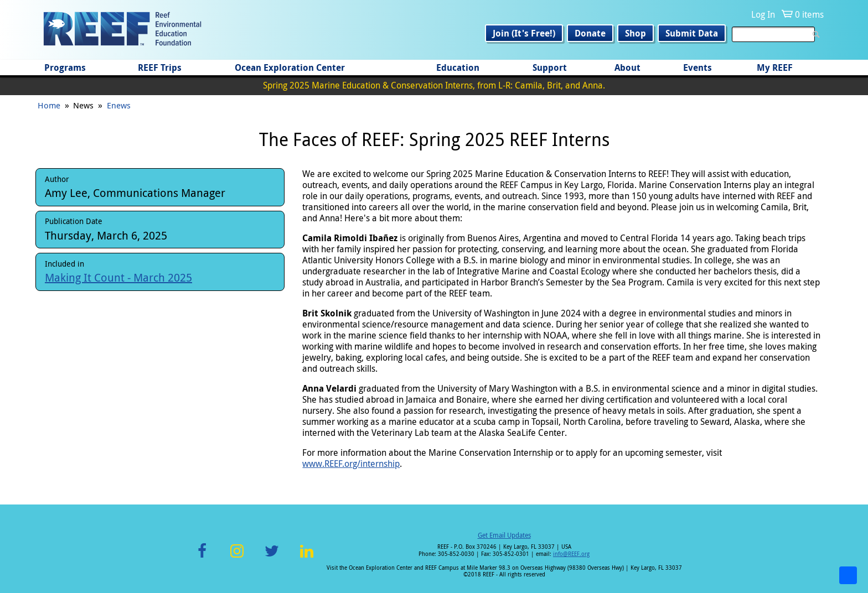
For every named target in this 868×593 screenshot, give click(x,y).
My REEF (775, 67)
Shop (635, 33)
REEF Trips (160, 67)
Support (550, 67)
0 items (809, 14)
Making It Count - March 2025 (118, 277)
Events (697, 67)
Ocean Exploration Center (290, 67)
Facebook (202, 557)
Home (49, 105)
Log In (763, 14)
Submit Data (692, 33)
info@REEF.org (571, 554)
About (627, 67)
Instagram (237, 557)
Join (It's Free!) (524, 33)
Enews (119, 105)
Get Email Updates (504, 535)
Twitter (272, 557)
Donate (590, 33)
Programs (65, 67)
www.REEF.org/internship (351, 464)
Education (458, 67)
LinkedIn (306, 557)
